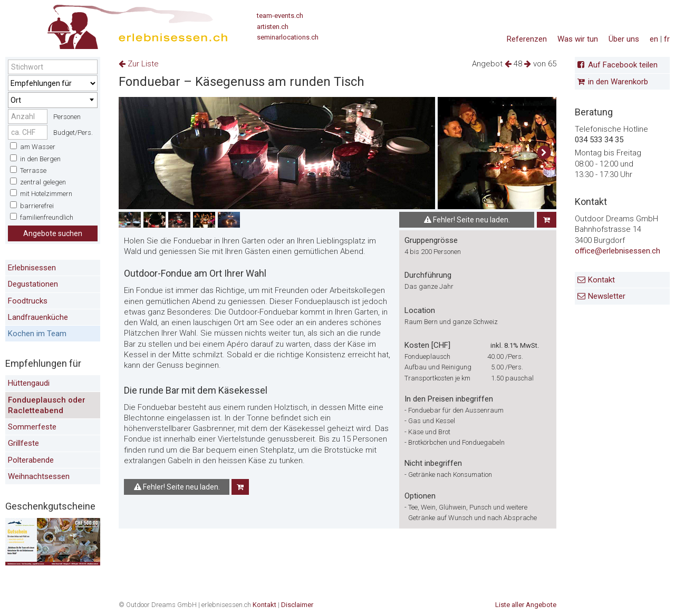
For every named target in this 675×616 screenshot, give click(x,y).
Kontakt (601, 280)
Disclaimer (297, 605)
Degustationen (33, 284)
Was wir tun (578, 39)
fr (667, 39)
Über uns (624, 39)
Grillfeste (23, 443)
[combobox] (53, 100)
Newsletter (607, 296)
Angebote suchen (53, 233)
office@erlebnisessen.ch (618, 251)
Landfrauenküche (38, 317)
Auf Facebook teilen (623, 65)
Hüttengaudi (29, 383)
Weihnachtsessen (39, 476)
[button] (544, 153)
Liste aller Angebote (526, 605)
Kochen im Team (37, 334)
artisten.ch (273, 27)
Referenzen (527, 39)
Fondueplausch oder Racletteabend (47, 405)
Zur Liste (139, 64)
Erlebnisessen (32, 268)
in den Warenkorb (618, 82)
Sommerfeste (32, 427)
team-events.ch (280, 16)
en (654, 39)
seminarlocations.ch (288, 37)
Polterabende (31, 460)
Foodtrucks (28, 301)
